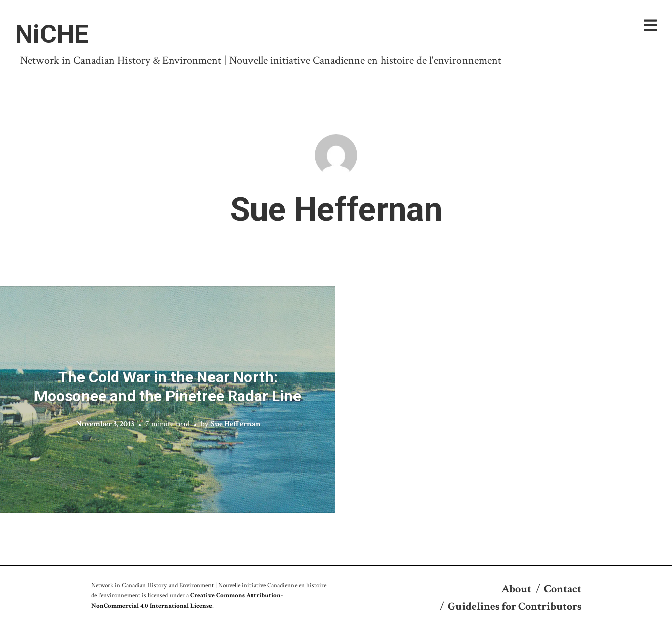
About (516, 589)
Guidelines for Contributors (515, 606)
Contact (563, 589)
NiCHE (52, 34)
